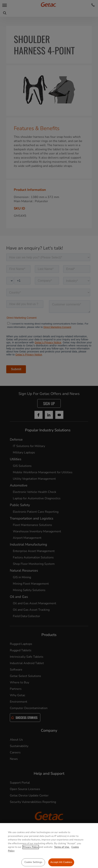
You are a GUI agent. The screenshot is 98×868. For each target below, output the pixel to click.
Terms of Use (62, 854)
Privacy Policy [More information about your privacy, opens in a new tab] (31, 854)
